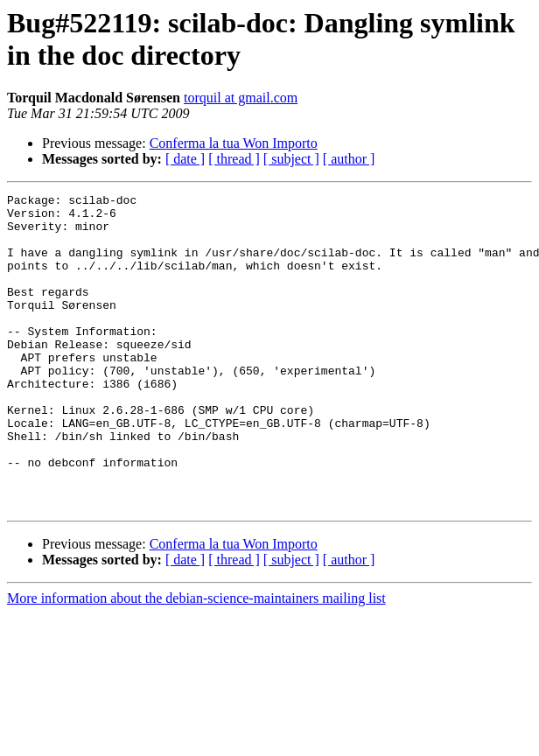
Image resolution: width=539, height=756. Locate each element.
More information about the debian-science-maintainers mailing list (196, 661)
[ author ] (349, 159)
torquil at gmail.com (241, 98)
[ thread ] (234, 159)
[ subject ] (291, 159)
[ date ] (185, 159)
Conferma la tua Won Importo (234, 143)
